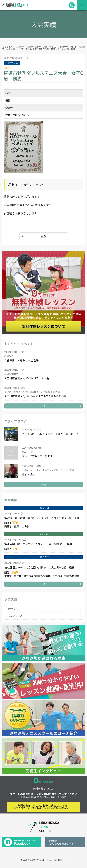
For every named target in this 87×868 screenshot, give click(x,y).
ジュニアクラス (14, 616)
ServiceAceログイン (65, 842)
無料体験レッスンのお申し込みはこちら (43, 807)
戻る (44, 236)
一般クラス (12, 609)
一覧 (44, 406)
